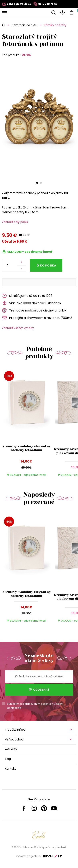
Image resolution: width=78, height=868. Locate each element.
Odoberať (39, 690)
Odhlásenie (14, 708)
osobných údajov (52, 704)
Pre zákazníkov (15, 730)
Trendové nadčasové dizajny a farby (34, 311)
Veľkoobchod (14, 739)
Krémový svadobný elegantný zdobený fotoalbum (26, 448)
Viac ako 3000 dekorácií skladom (31, 303)
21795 (26, 55)
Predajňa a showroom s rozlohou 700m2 (37, 318)
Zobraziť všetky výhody (18, 328)
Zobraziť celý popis (15, 222)
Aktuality (11, 749)
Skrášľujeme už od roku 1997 (27, 296)
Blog (8, 759)
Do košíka (48, 266)
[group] (27, 424)
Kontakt (10, 769)
